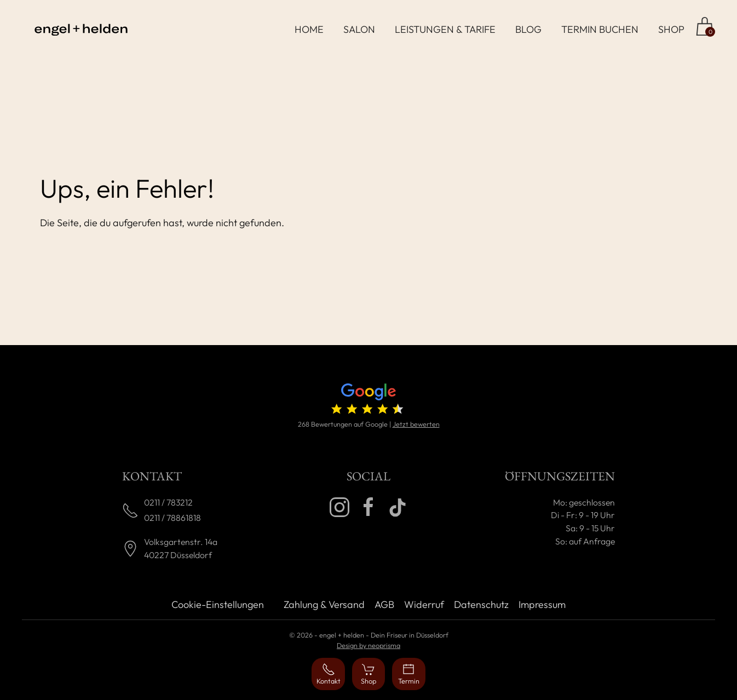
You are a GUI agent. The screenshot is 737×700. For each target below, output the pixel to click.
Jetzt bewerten (416, 424)
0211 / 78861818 (172, 518)
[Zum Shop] (705, 26)
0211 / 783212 (168, 502)
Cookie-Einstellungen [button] (218, 604)
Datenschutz (481, 604)
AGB (384, 604)
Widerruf (424, 604)
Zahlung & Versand (324, 604)
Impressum (542, 604)
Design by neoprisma (369, 645)
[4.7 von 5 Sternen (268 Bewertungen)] (368, 401)
